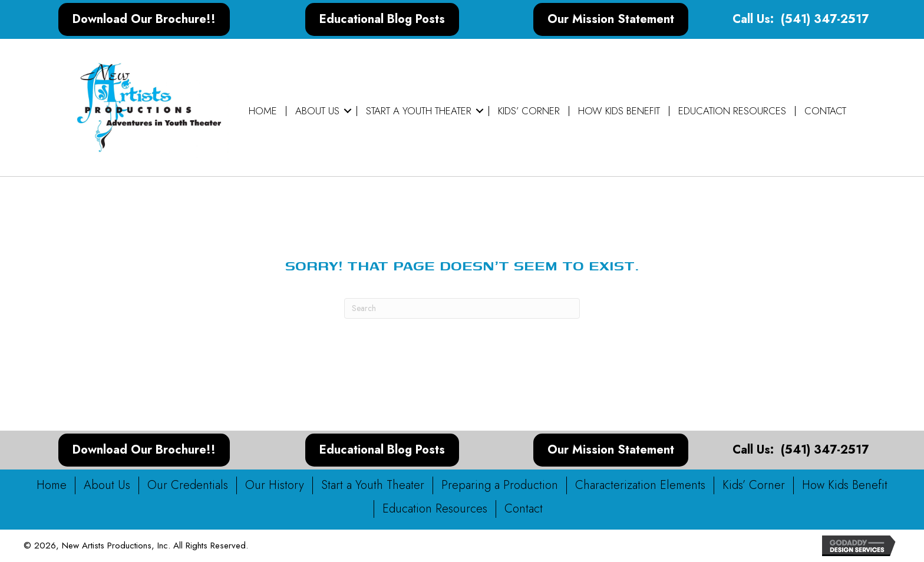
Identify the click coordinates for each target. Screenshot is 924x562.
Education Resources (732, 111)
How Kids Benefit (619, 111)
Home (263, 111)
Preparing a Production (500, 485)
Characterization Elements (640, 485)
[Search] (462, 308)
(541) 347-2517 (825, 19)
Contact (825, 111)
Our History (275, 485)
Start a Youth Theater (419, 111)
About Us (317, 111)
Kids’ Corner (529, 111)
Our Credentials (188, 485)
